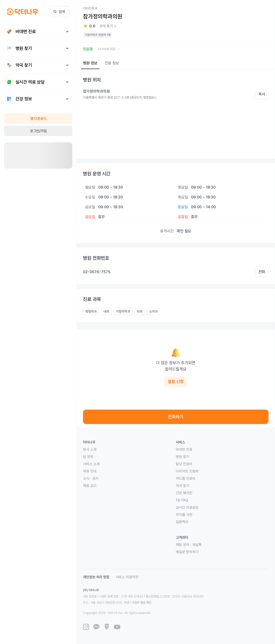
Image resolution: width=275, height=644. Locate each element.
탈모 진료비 (184, 464)
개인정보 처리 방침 (96, 577)
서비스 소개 (91, 464)
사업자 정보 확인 (142, 603)
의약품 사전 (184, 515)
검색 (59, 12)
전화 (262, 272)
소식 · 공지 (91, 478)
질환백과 (182, 522)
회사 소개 (90, 449)
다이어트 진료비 (187, 471)
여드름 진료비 (186, 478)
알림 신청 (176, 382)
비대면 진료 (184, 449)
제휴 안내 (90, 471)
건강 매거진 (184, 493)
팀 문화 (88, 457)
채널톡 (197, 545)
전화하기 (176, 417)
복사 (262, 94)
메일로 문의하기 (187, 552)
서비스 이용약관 (127, 577)
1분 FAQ (182, 500)
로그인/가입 (38, 131)
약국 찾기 (182, 486)
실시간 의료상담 (187, 507)
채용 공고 (90, 486)
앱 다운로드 (38, 119)
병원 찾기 (182, 457)
